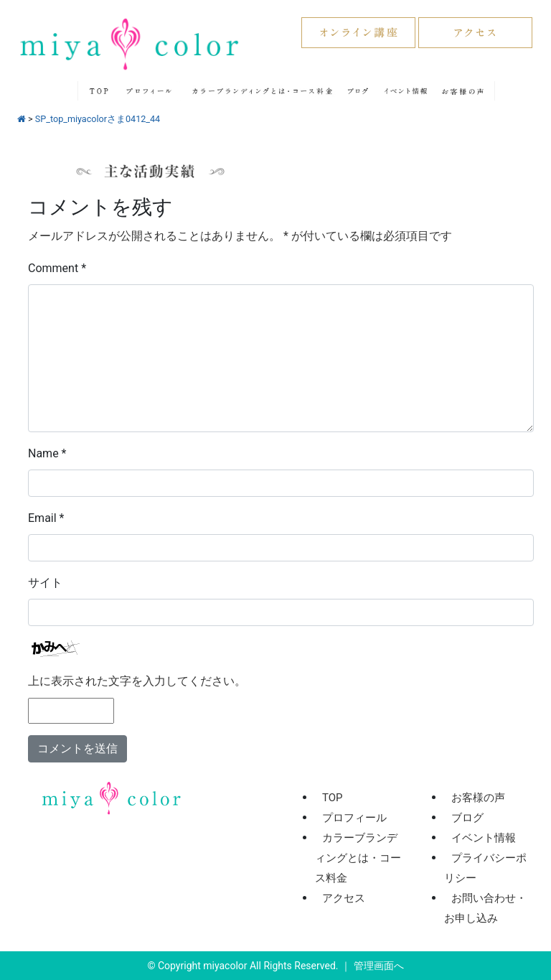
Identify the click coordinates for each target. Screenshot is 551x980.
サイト (45, 583)
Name (47, 453)
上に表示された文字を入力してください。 (137, 681)
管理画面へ (379, 966)
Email (46, 518)
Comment (57, 268)
